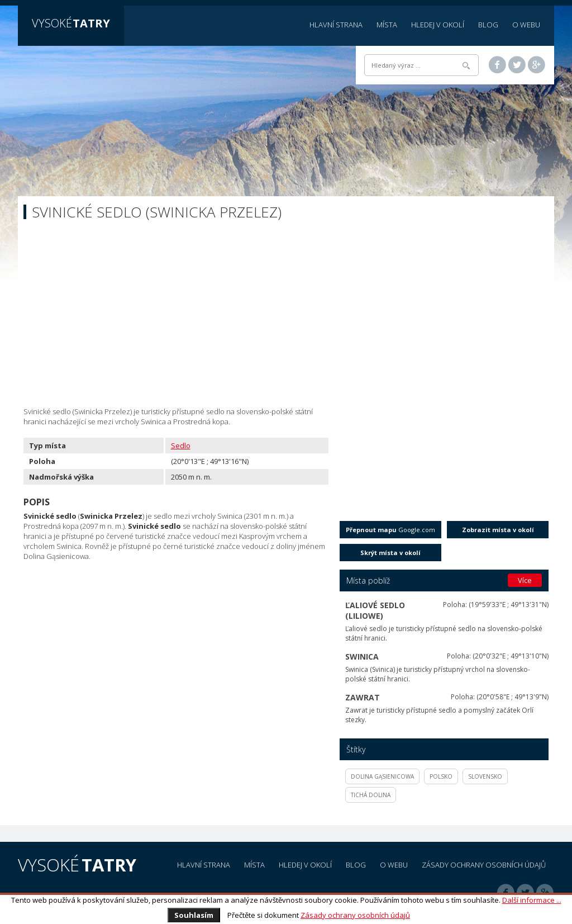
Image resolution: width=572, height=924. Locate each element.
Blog (488, 25)
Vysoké (71, 23)
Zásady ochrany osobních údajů (355, 915)
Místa (387, 25)
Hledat (466, 66)
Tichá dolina (371, 795)
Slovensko (485, 776)
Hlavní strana (336, 25)
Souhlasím (194, 915)
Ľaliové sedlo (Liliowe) (375, 610)
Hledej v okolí (438, 25)
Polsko (441, 776)
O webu (526, 25)
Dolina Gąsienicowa (382, 776)
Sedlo (181, 446)
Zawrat (363, 697)
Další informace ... (532, 900)
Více (525, 580)
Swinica (362, 657)
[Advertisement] (286, 317)
